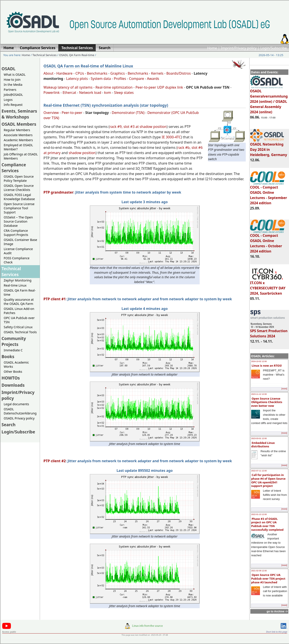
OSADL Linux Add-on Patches (19, 311)
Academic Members (18, 140)
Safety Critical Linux (18, 327)
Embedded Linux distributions (263, 445)
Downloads (13, 385)
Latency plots (77, 79)
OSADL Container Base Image (20, 242)
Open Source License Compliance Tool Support (19, 208)
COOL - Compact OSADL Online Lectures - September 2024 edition (269, 193)
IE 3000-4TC (171, 137)
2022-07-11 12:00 (259, 471)
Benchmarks (97, 73)
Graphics (118, 73)
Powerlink (52, 93)
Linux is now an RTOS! (267, 366)
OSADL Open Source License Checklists (19, 188)
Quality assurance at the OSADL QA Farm (19, 302)
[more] (284, 389)
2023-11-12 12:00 (259, 394)
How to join (12, 80)
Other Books (13, 372)
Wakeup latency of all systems (68, 87)
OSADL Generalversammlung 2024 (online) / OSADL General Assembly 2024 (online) (269, 100)
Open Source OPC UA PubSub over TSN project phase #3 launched (268, 578)
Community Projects (14, 341)
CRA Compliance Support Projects (16, 233)
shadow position (82, 153)
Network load (90, 93)
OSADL (9, 69)
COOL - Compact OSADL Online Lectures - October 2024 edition (268, 241)
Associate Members (18, 135)
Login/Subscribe (274, 48)
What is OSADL (15, 75)
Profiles (120, 79)
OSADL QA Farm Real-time (77, 55)
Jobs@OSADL (13, 95)
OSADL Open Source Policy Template (19, 179)
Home (212, 48)
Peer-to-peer (72, 113)
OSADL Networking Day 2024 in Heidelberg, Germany (269, 148)
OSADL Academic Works (16, 364)
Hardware (64, 73)
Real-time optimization (114, 87)
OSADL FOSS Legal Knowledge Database (19, 197)
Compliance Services (14, 168)
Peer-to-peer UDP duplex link (159, 87)
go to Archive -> (277, 611)
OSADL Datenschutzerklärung (20, 411)
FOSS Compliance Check (17, 260)
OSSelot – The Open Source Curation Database (18, 221)
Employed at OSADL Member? (18, 147)
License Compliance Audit (18, 251)
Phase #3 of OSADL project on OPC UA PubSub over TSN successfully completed (267, 524)
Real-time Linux (15, 285)
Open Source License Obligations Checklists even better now (267, 402)
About (48, 73)
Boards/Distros (178, 73)
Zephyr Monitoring (18, 280)
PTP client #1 (55, 299)
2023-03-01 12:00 (259, 438)
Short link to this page (277, 632)
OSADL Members (19, 124)
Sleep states (124, 93)
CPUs (80, 73)
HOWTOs (11, 378)
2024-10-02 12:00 (259, 361)
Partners (10, 90)
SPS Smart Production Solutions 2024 (269, 331)
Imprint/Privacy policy (239, 48)
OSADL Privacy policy (19, 418)
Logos (8, 100)
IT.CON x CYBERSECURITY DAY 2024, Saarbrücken (268, 286)
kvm (108, 93)
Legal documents (16, 404)
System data (101, 79)
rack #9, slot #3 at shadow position (138, 127)
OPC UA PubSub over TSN (19, 320)
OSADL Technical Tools (20, 332)
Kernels (157, 73)
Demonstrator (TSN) (128, 113)
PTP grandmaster (58, 192)
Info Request (13, 105)
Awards (153, 79)
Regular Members (17, 130)
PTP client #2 (55, 461)
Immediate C (13, 350)
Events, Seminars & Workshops (19, 114)
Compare (136, 79)
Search (9, 425)
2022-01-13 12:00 (259, 514)
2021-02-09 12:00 (259, 571)
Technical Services (45, 55)
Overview (51, 113)
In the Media (13, 85)
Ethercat (69, 93)
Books (8, 356)
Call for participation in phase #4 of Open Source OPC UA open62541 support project (268, 480)
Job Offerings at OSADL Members (21, 156)
